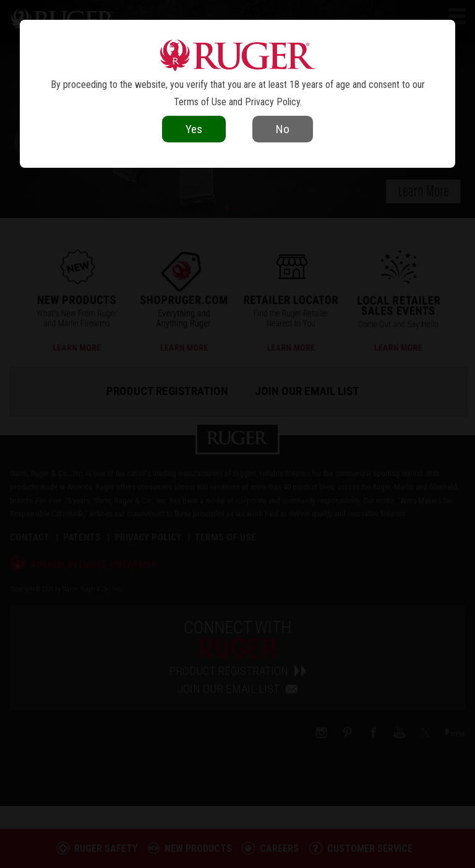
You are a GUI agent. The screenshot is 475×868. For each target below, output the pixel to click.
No (283, 129)
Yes (194, 129)
